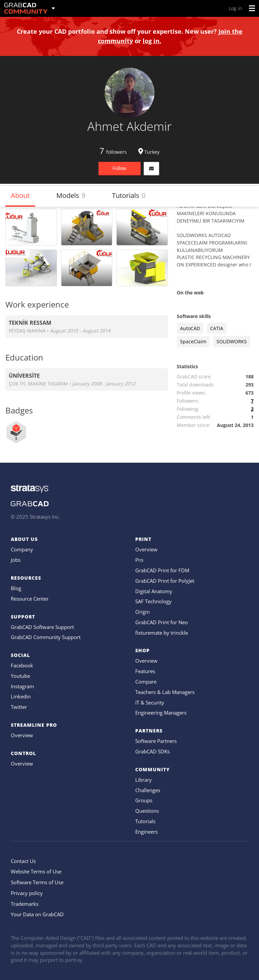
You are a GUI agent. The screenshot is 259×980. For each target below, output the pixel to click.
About (20, 195)
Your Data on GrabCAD (37, 914)
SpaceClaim (193, 341)
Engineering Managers (161, 713)
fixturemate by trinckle (162, 633)
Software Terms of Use (37, 882)
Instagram (22, 686)
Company (22, 549)
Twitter (19, 707)
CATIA (217, 328)
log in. (152, 41)
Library (143, 780)
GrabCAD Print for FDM (162, 570)
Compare (146, 682)
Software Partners (156, 741)
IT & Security (150, 702)
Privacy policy (27, 893)
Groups (144, 800)
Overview (22, 735)
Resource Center (30, 599)
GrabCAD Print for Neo (162, 622)
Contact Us (23, 861)
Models (71, 195)
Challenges (148, 790)
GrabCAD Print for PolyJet (165, 581)
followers (113, 152)
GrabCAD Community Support (46, 637)
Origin (142, 612)
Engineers (147, 832)
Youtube (20, 676)
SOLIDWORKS (232, 341)
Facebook (22, 665)
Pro (139, 560)
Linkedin (21, 696)
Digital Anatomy (154, 591)
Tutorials (129, 195)
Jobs (16, 560)
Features (145, 671)
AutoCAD (190, 328)
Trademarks (25, 904)
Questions (147, 811)
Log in (235, 8)
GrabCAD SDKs (152, 751)
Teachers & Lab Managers (165, 692)
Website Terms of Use (36, 871)
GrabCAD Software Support (42, 627)
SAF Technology (153, 601)
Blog (16, 588)
